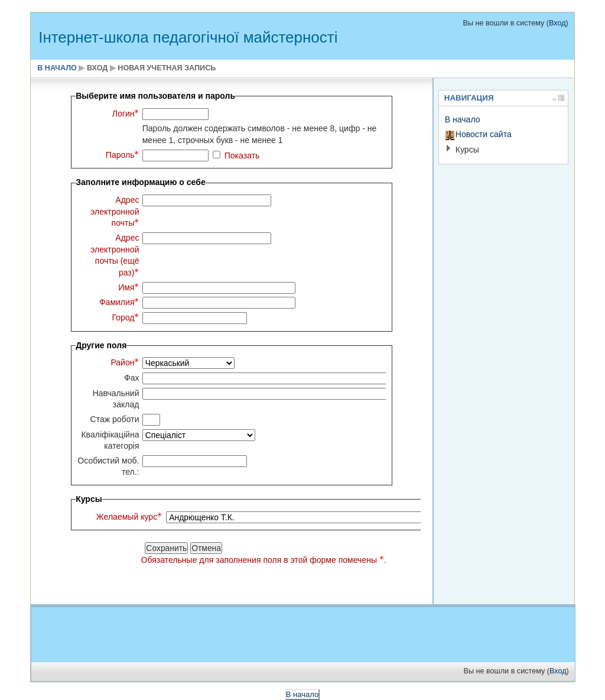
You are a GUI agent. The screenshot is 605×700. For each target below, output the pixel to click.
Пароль (123, 155)
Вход (557, 23)
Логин (126, 114)
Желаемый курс (129, 517)
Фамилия (119, 302)
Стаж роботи (115, 419)
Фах (132, 378)
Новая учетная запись (167, 68)
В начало (57, 68)
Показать (242, 155)
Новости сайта (484, 134)
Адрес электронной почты (115, 211)
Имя (129, 287)
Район (125, 362)
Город (126, 317)
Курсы (467, 150)
